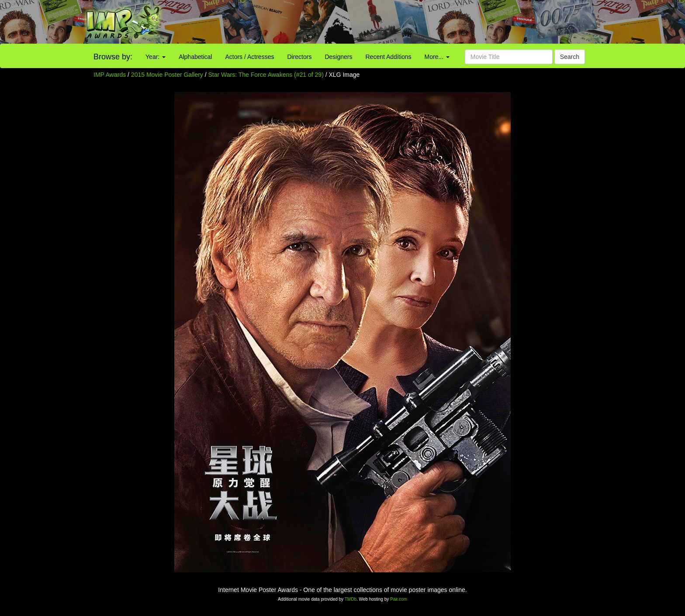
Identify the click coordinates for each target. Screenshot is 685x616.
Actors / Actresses (249, 57)
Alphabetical (195, 57)
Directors (299, 57)
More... (437, 57)
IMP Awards (110, 75)
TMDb (351, 599)
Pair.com (399, 599)
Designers (338, 57)
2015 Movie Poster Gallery (167, 75)
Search (570, 57)
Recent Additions (389, 57)
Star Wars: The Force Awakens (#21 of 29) (266, 75)
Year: (156, 57)
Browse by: (113, 57)
